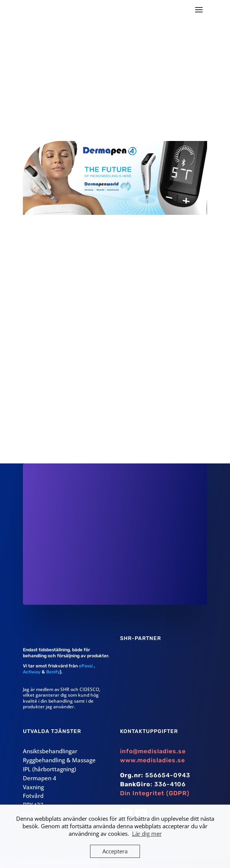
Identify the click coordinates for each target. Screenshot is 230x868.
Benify (53, 672)
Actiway (32, 672)
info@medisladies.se (153, 751)
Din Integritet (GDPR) (155, 793)
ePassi (85, 666)
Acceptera (115, 851)
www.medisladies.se (153, 760)
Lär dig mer (147, 834)
